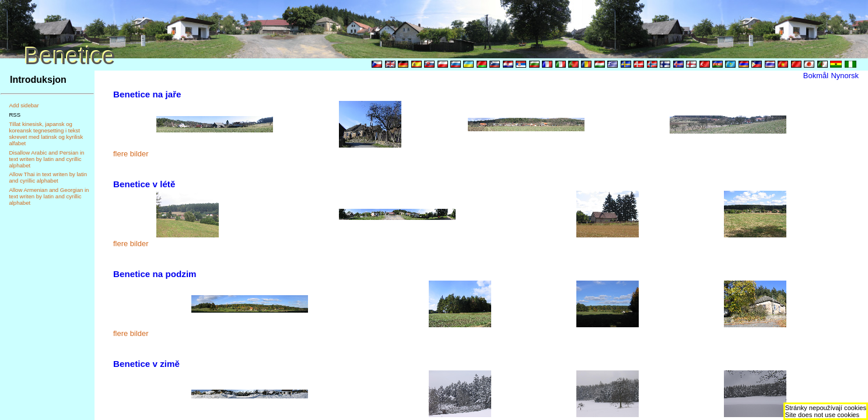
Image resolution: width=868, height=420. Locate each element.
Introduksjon (38, 80)
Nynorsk (845, 76)
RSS (15, 115)
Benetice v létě (144, 184)
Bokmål (816, 76)
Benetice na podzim (155, 274)
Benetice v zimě (146, 364)
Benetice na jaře (147, 94)
